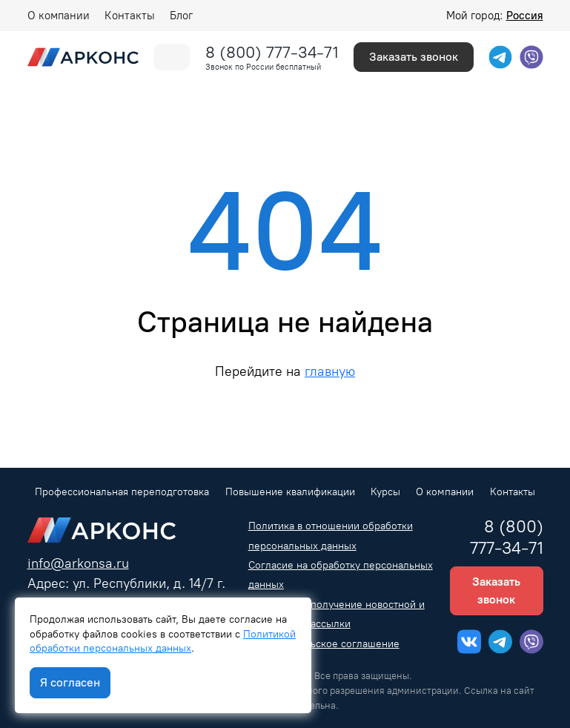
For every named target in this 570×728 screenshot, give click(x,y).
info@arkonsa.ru (78, 563)
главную (330, 371)
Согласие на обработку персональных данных (341, 575)
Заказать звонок (414, 57)
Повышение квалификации (290, 492)
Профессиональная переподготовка (122, 492)
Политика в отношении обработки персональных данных (331, 536)
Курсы (385, 492)
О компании (59, 16)
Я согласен (70, 682)
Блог (181, 16)
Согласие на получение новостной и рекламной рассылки (337, 614)
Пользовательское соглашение (324, 644)
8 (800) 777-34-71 (272, 52)
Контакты (130, 16)
